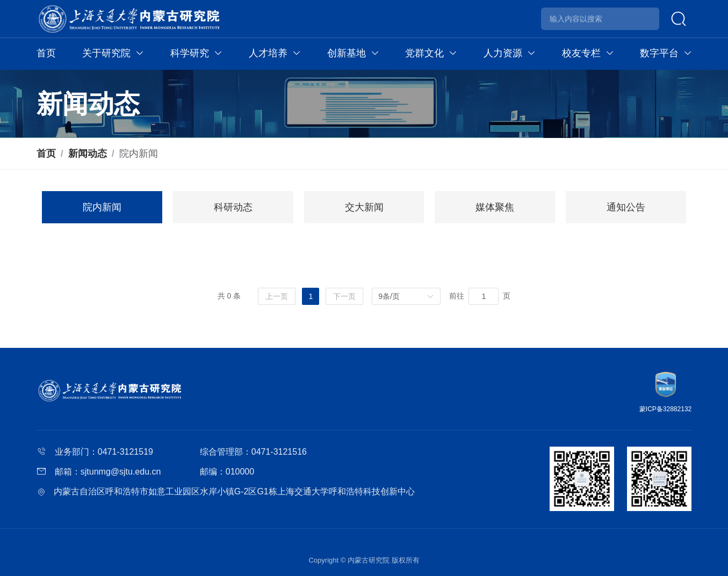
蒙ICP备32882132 (665, 409)
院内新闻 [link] (139, 154)
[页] (484, 296)
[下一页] (344, 296)
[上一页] (277, 296)
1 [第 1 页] (311, 296)
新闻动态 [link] (88, 154)
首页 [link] (46, 154)
